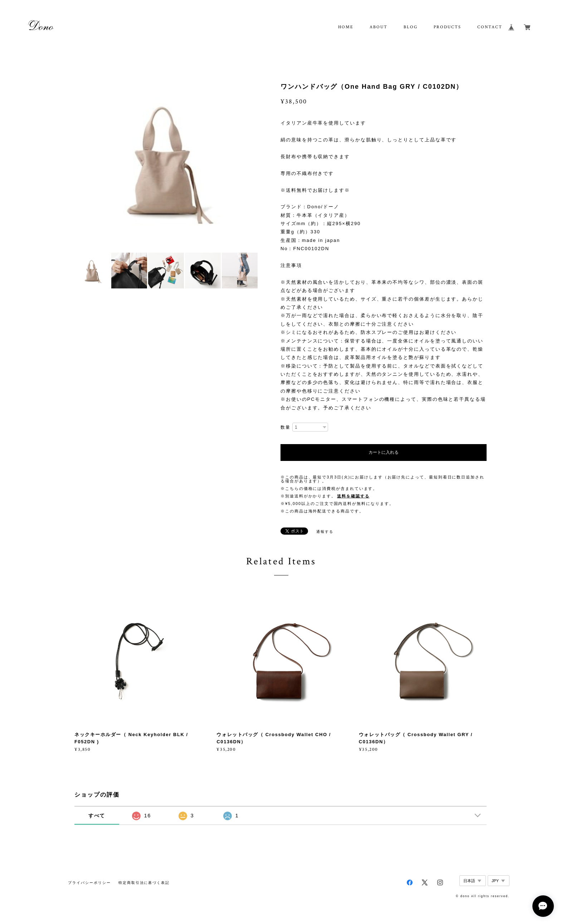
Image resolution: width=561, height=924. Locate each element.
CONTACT (490, 27)
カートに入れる (384, 452)
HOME (346, 27)
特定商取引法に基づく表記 (144, 883)
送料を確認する (353, 496)
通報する (325, 532)
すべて (97, 816)
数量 (286, 427)
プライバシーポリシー (89, 883)
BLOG (411, 27)
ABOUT (379, 27)
